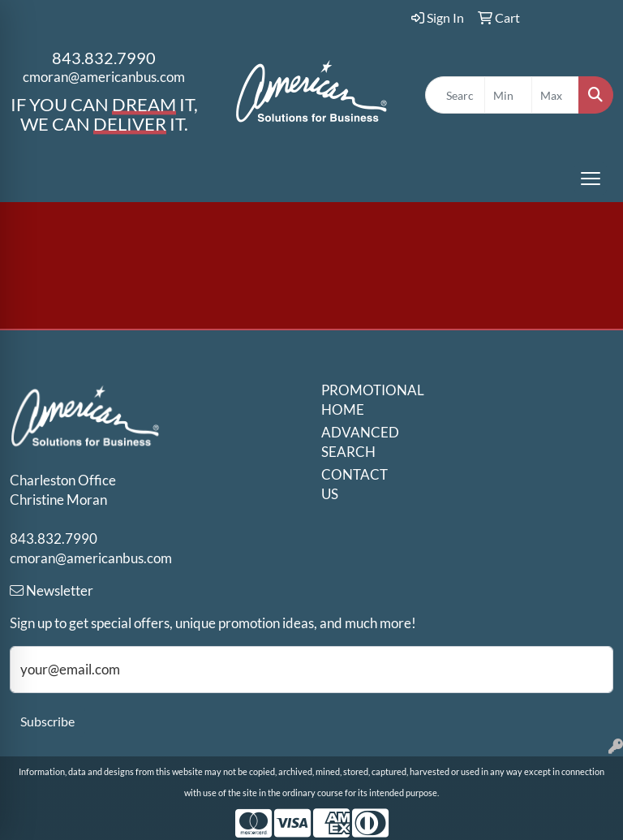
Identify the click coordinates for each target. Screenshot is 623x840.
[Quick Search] (455, 95)
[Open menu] (591, 179)
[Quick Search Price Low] (508, 95)
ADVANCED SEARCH (350, 442)
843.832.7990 (104, 58)
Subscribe (47, 721)
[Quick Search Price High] (555, 95)
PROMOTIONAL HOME (350, 400)
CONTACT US (350, 484)
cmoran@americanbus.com (104, 77)
